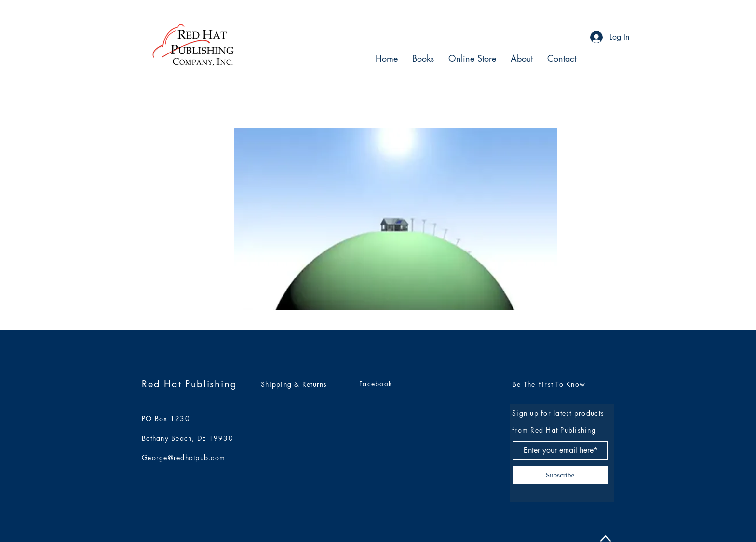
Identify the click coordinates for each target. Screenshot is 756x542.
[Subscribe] (560, 475)
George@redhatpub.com (183, 457)
